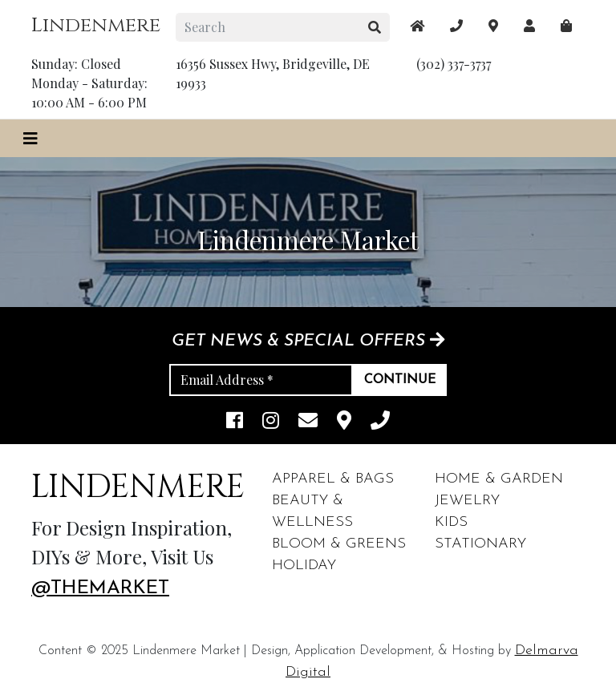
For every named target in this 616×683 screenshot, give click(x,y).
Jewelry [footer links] (467, 501)
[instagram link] (271, 422)
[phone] (380, 422)
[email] (308, 422)
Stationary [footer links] (480, 544)
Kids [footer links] (451, 522)
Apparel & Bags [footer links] (333, 479)
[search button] (375, 27)
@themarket (100, 588)
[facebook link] (235, 422)
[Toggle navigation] (30, 138)
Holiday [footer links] (304, 566)
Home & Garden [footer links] (499, 479)
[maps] (566, 26)
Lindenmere (96, 25)
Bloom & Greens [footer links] (339, 544)
